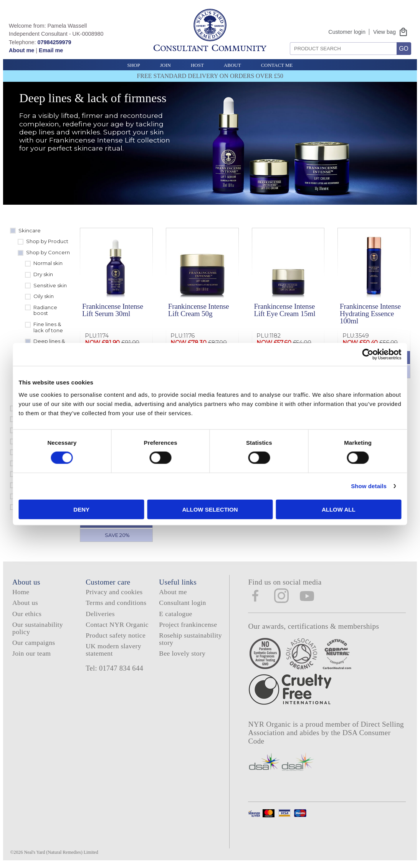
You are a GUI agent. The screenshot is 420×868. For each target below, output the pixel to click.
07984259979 (54, 42)
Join (165, 65)
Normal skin (48, 263)
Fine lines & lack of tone (48, 327)
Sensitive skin (50, 285)
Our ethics (27, 614)
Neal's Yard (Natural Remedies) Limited (61, 852)
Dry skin (43, 274)
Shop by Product (47, 241)
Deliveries (100, 614)
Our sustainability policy (38, 628)
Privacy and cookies (114, 592)
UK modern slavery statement (113, 650)
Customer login (347, 32)
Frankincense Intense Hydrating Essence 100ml (370, 314)
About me (21, 50)
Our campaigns (34, 643)
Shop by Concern (48, 252)
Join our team (31, 653)
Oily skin (44, 296)
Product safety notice (116, 635)
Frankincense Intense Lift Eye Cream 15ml (284, 310)
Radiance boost (45, 310)
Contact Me (277, 65)
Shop (133, 65)
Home (21, 592)
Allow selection (210, 509)
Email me (51, 50)
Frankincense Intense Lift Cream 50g (199, 310)
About (232, 65)
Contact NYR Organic (117, 624)
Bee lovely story (182, 653)
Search (287, 39)
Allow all (322, 509)
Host (197, 65)
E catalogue (175, 614)
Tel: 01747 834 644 (114, 668)
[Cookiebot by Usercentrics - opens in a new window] (343, 354)
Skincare (30, 230)
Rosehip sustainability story (190, 639)
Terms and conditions (116, 603)
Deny (98, 509)
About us (25, 603)
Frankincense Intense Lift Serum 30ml (113, 310)
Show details (345, 486)
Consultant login (182, 603)
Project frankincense (188, 624)
